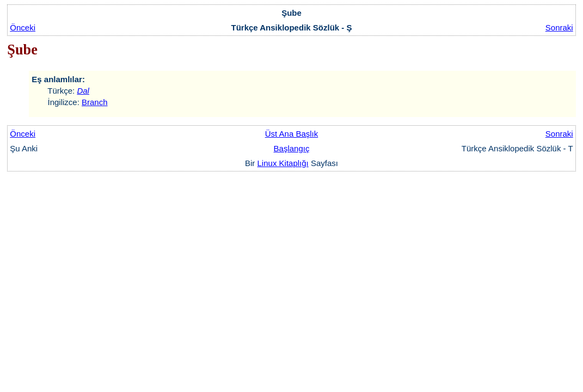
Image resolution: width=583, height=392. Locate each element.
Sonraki (559, 27)
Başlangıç (292, 148)
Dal (83, 91)
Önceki (23, 27)
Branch (95, 102)
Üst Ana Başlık (292, 134)
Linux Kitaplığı (283, 163)
